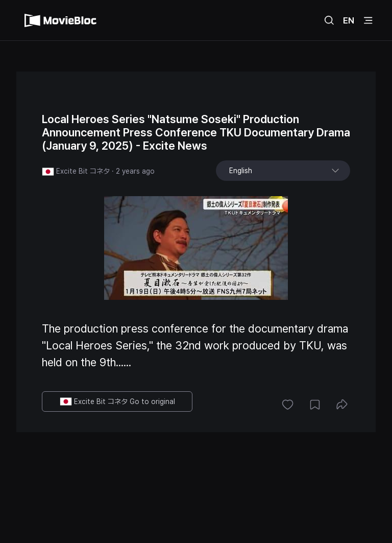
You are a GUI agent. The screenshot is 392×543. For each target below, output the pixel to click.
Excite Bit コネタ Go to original (117, 402)
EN (349, 20)
